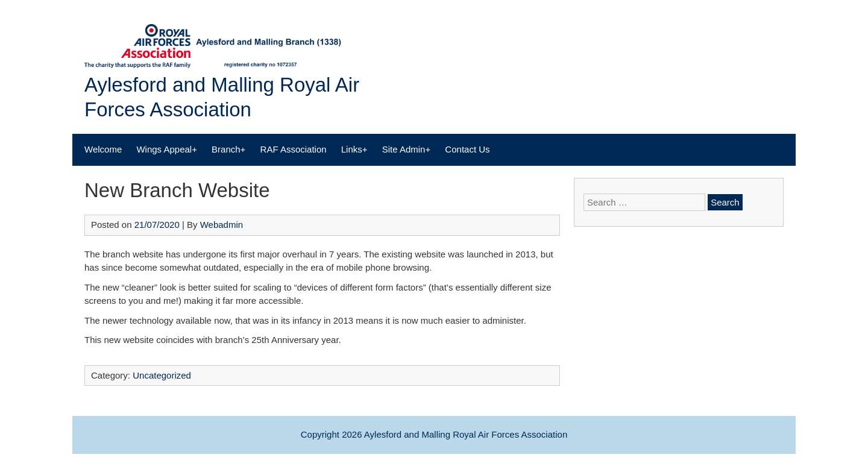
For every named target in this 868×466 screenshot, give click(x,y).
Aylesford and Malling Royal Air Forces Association (466, 434)
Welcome (103, 149)
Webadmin (222, 225)
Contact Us (467, 149)
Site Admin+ (406, 149)
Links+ (354, 149)
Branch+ (228, 149)
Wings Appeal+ (166, 149)
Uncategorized (162, 375)
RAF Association (294, 149)
